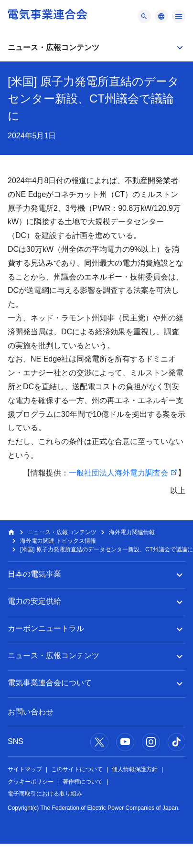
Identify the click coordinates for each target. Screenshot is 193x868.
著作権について (83, 782)
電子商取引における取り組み (45, 794)
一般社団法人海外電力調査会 (118, 473)
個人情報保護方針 (135, 769)
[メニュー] (144, 16)
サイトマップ (25, 769)
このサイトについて (77, 769)
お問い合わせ (31, 712)
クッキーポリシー (31, 782)
